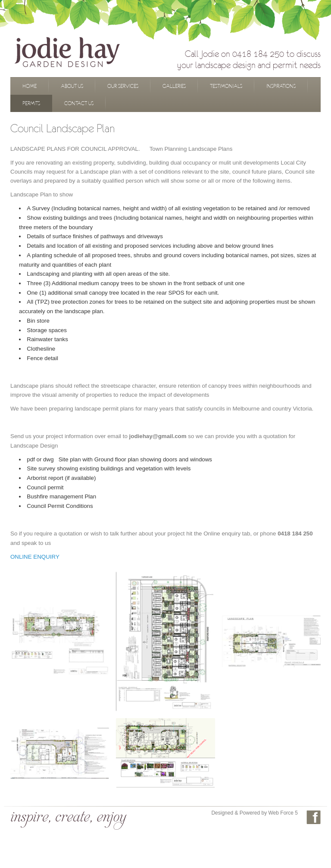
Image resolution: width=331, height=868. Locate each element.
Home (30, 86)
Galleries (174, 86)
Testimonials (226, 86)
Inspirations (281, 86)
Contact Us (79, 103)
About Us (72, 86)
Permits (31, 103)
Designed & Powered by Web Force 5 (254, 813)
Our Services (123, 86)
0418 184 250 (258, 54)
